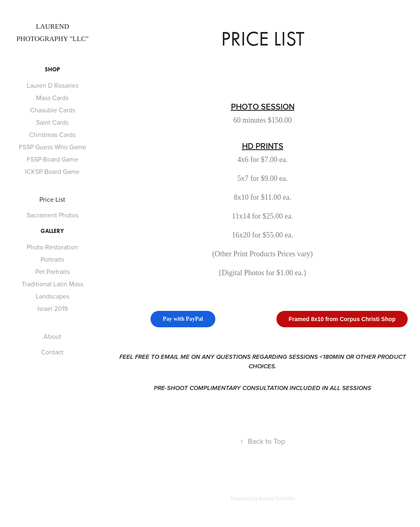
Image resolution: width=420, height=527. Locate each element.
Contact (52, 352)
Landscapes (52, 296)
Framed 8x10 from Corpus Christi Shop (342, 319)
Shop (52, 70)
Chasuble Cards (52, 110)
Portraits (52, 259)
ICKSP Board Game (52, 171)
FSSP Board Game (52, 159)
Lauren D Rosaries (52, 85)
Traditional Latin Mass (52, 284)
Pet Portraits (52, 271)
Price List (52, 199)
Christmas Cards (52, 135)
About (52, 336)
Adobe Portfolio (277, 498)
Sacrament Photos (52, 215)
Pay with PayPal (183, 319)
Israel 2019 (52, 308)
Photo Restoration (52, 247)
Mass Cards (52, 98)
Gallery (52, 231)
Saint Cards (52, 122)
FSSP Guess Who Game (52, 147)
